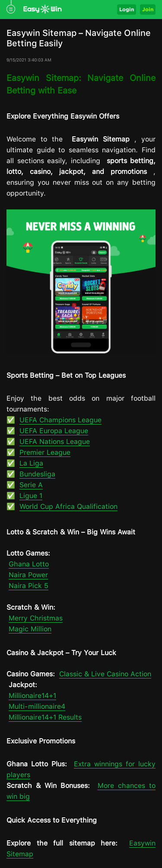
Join (148, 9)
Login (127, 9)
